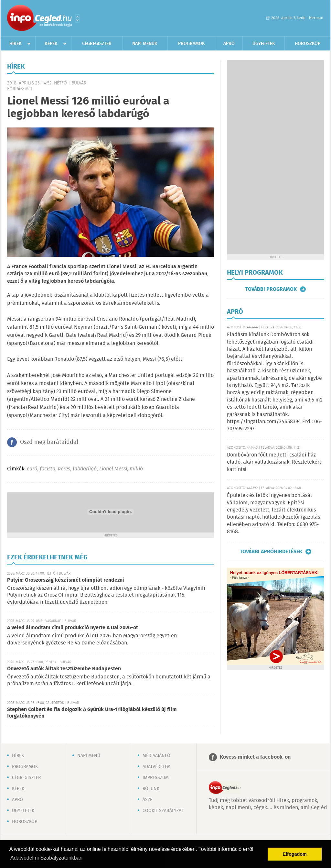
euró (32, 469)
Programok (192, 44)
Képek (51, 44)
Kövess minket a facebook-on (255, 757)
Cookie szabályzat (163, 811)
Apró (229, 44)
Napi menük (145, 44)
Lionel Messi (113, 469)
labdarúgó (85, 469)
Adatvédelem (157, 767)
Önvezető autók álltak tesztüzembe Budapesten (64, 669)
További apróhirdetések (271, 552)
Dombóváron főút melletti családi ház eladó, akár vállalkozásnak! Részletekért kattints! (274, 462)
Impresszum (156, 778)
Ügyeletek (264, 44)
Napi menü (89, 756)
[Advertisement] (275, 157)
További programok (271, 289)
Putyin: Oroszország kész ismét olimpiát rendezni (66, 580)
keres (64, 469)
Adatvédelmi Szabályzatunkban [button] (46, 858)
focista (48, 469)
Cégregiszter (97, 44)
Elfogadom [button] (295, 854)
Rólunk (151, 789)
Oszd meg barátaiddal (49, 442)
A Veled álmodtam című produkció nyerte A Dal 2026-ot (73, 628)
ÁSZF (147, 800)
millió (136, 469)
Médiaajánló (156, 756)
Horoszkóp (308, 44)
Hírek (16, 44)
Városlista (77, 18)
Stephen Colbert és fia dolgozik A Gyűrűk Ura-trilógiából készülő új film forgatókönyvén (92, 713)
